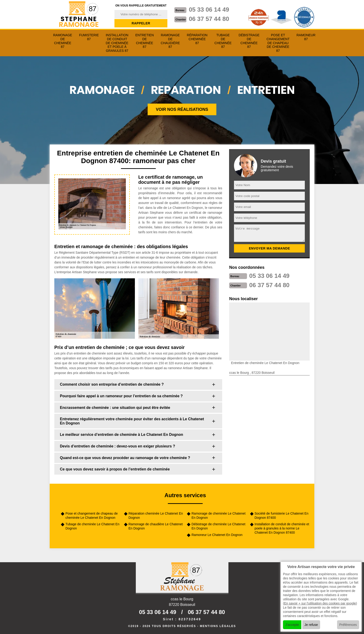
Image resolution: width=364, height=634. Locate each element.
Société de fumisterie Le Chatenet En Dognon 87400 (282, 516)
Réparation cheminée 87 (197, 39)
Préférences (348, 625)
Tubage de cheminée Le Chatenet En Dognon (92, 526)
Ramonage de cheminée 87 (63, 41)
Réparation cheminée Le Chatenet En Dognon (156, 516)
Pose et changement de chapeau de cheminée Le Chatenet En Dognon (92, 516)
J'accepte (292, 625)
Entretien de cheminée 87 (145, 41)
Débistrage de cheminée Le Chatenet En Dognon (218, 526)
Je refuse (311, 625)
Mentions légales (218, 626)
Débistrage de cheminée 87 (249, 41)
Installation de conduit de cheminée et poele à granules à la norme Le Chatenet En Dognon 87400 (282, 528)
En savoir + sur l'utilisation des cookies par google (320, 603)
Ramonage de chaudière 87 (170, 41)
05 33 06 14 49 (209, 10)
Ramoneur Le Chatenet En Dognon (217, 535)
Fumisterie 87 (89, 37)
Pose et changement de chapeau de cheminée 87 (278, 43)
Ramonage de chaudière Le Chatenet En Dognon (156, 526)
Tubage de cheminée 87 (223, 41)
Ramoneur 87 (306, 37)
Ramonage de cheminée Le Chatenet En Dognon (219, 516)
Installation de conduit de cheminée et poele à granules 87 (117, 43)
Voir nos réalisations (182, 109)
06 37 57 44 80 (209, 19)
